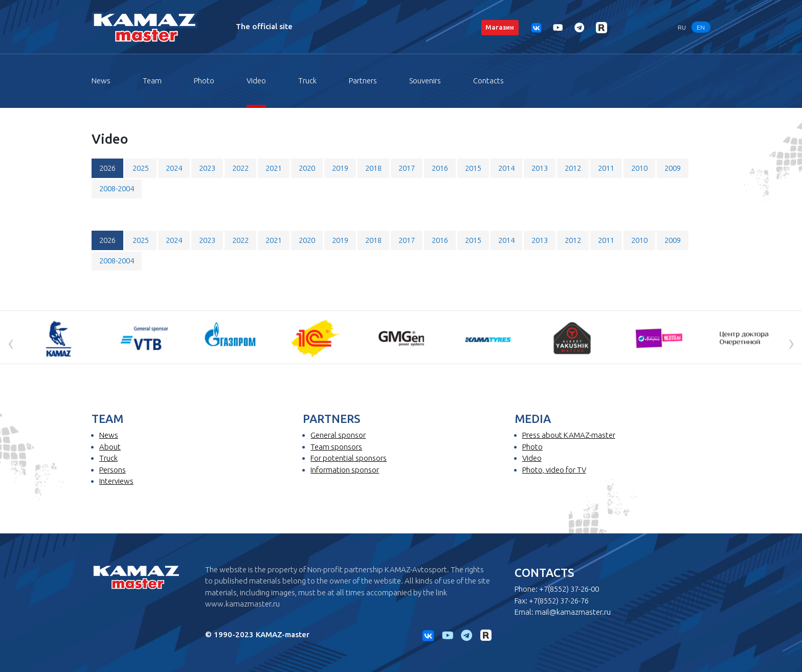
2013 (540, 168)
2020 (307, 168)
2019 (340, 168)
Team (152, 81)
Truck (307, 81)
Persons (113, 470)
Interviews (116, 481)
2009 (673, 168)
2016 (440, 168)
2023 (207, 168)
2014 (506, 168)
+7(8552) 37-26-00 (569, 589)
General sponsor (338, 435)
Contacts (488, 81)
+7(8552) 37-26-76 (559, 601)
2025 (141, 168)
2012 (573, 168)
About (110, 447)
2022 (240, 168)
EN (701, 27)
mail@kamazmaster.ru (573, 612)
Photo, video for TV (554, 470)
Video (256, 81)
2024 (174, 168)
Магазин (500, 27)
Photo (204, 81)
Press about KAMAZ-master (569, 435)
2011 (606, 168)
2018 (373, 168)
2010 (639, 168)
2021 (274, 168)
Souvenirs (425, 81)
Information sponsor (345, 470)
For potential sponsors (349, 458)
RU (682, 27)
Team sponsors (336, 447)
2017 (407, 168)
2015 (473, 168)
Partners (363, 81)
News (101, 81)
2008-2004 (117, 188)
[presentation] (11, 343)
